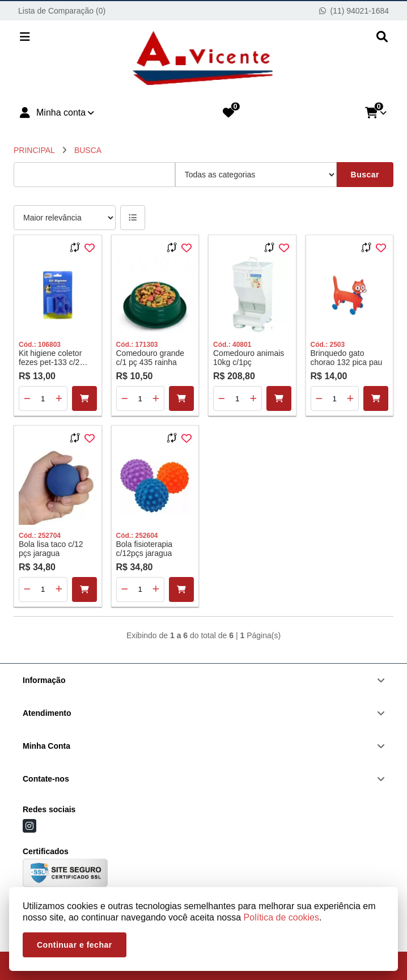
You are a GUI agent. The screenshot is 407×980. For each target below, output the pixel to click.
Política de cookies (281, 917)
